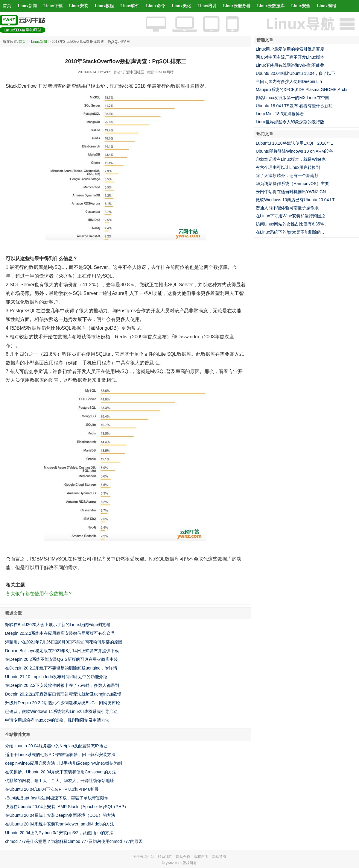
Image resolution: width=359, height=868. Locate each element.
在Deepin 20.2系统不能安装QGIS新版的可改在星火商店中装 (61, 659)
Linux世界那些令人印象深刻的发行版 (290, 122)
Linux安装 (79, 6)
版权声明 (201, 857)
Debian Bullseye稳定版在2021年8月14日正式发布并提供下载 (62, 651)
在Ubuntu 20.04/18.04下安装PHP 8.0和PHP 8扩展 (52, 789)
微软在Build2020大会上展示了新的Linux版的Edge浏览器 (58, 625)
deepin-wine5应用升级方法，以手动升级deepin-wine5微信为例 (64, 763)
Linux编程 (326, 6)
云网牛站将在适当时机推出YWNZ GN (291, 192)
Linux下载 (53, 6)
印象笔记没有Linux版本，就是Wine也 (291, 159)
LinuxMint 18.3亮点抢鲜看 (280, 114)
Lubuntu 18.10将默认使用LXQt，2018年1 (294, 143)
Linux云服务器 (237, 6)
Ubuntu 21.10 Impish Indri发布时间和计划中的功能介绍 (56, 677)
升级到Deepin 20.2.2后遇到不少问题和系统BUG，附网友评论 (63, 703)
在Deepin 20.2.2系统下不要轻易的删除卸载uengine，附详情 (61, 668)
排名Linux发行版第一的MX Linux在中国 (293, 98)
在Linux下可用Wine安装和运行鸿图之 (291, 216)
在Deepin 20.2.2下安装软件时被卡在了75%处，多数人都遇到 (62, 685)
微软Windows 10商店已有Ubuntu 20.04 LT (295, 200)
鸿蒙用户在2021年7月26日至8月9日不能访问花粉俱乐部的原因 (64, 642)
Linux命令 (156, 6)
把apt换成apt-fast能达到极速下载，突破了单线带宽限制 (57, 798)
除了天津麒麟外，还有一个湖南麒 (287, 175)
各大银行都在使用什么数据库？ (39, 594)
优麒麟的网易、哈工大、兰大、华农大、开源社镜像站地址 (60, 781)
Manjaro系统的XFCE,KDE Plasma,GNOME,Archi (302, 90)
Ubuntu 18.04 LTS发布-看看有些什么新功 (294, 106)
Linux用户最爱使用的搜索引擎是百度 (290, 49)
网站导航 (219, 857)
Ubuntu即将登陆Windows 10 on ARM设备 (295, 151)
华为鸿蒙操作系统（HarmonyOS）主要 (292, 184)
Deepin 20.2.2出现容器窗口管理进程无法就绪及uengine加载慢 (63, 694)
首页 (7, 6)
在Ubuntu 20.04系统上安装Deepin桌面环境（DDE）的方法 (60, 815)
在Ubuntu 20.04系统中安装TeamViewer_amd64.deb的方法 (60, 824)
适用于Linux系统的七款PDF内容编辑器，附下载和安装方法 (60, 755)
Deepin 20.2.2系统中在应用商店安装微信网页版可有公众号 (60, 633)
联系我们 (165, 857)
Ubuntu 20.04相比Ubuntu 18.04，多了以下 (296, 73)
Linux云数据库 (271, 6)
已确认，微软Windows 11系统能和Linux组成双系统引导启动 (61, 711)
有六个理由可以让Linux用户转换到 (288, 167)
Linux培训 (207, 6)
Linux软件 (130, 6)
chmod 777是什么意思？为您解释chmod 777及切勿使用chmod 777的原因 (74, 841)
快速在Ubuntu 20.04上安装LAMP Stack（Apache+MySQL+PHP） (67, 807)
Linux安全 (301, 6)
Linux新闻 (27, 6)
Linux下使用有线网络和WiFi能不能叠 (290, 65)
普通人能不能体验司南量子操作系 (287, 208)
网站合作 (183, 857)
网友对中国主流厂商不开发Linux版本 (290, 57)
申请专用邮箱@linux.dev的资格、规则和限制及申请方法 (57, 720)
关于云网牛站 (144, 857)
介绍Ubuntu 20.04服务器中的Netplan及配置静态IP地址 (56, 746)
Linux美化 (181, 6)
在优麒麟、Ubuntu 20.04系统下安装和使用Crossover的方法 (61, 772)
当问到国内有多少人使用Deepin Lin (289, 81)
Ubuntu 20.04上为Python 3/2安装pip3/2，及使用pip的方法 (59, 833)
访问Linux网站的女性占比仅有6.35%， (292, 224)
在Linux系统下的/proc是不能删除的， (291, 232)
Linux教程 (104, 6)
